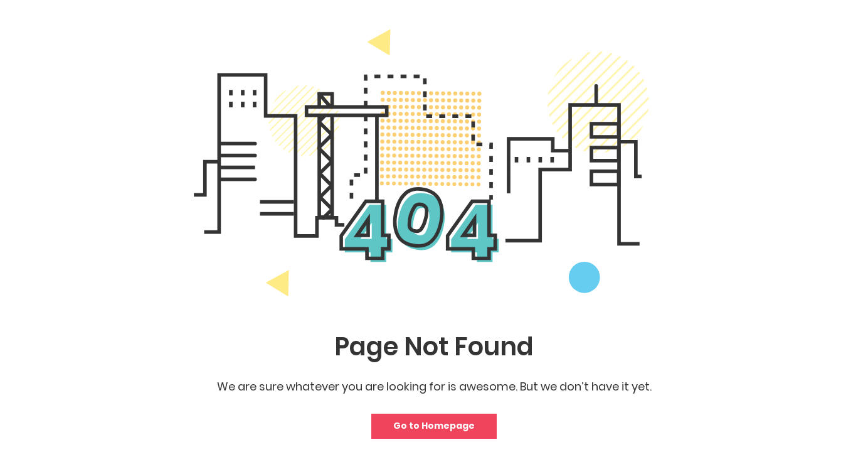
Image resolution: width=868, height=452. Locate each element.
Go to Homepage (434, 426)
